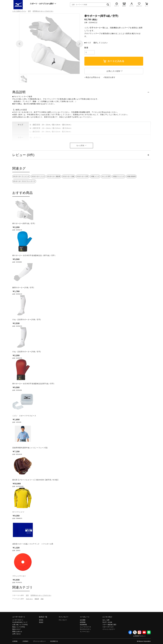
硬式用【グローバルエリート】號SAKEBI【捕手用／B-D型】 (36, 492)
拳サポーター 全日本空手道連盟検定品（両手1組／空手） (34, 268)
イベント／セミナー (109, 642)
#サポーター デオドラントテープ (24, 194)
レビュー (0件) (23, 167)
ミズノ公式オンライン (19, 11)
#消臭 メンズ (95, 189)
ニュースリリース (85, 639)
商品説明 (19, 105)
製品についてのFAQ (19, 639)
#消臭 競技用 (131, 189)
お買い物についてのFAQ (20, 637)
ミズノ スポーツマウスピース (24, 428)
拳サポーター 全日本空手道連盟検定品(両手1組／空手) (33, 396)
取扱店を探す (110, 90)
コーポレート (85, 629)
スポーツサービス (108, 639)
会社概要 (83, 632)
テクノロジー (64, 629)
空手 (29, 11)
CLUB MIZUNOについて (20, 635)
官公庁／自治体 (107, 635)
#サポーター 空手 (83, 189)
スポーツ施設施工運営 (109, 637)
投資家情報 (83, 637)
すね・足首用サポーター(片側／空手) (27, 332)
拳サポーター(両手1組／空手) (24, 236)
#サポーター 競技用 (54, 189)
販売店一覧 (43, 629)
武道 (42, 611)
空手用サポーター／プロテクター (43, 11)
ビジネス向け (107, 629)
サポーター (29, 611)
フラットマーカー (19, 588)
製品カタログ (16, 642)
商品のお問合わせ (93, 90)
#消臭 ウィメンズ (119, 189)
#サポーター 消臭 (69, 189)
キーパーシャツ (18, 524)
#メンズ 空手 (106, 189)
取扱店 (41, 635)
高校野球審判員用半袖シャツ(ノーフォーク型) (30, 460)
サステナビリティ (85, 642)
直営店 (41, 632)
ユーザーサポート (19, 629)
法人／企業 (106, 632)
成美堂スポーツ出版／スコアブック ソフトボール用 (33, 556)
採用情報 (83, 635)
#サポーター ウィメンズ (21, 189)
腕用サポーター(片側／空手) (23, 300)
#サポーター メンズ (38, 189)
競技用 (37, 611)
